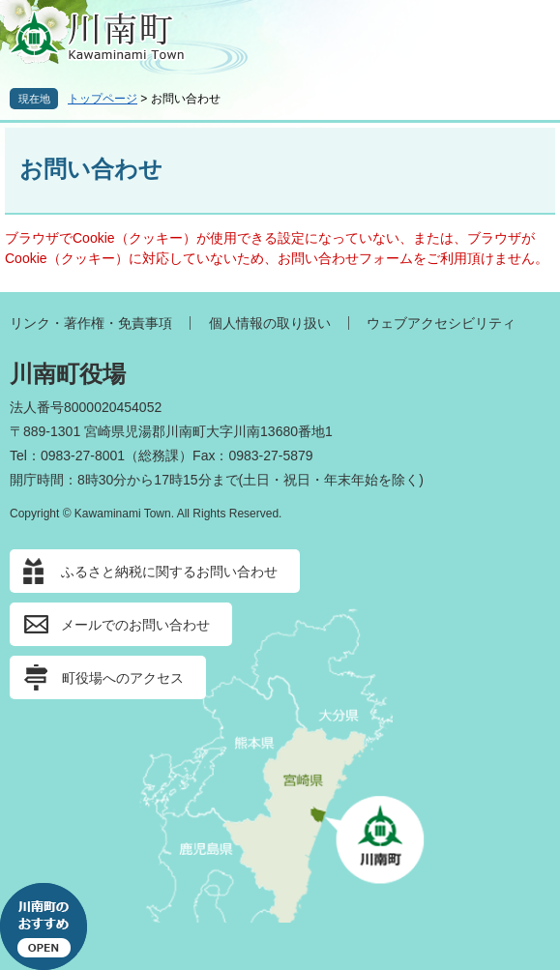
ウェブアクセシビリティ (441, 323)
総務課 (159, 456)
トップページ (103, 99)
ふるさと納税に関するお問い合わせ (169, 572)
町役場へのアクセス (123, 678)
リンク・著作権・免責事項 (91, 323)
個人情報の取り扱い (270, 323)
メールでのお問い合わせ (135, 625)
